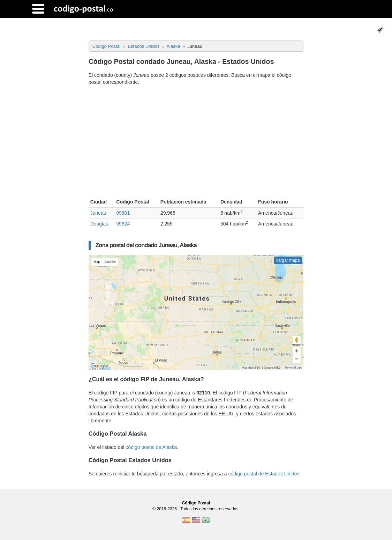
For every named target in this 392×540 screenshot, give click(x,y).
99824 (123, 224)
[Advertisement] (196, 143)
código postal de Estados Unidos (264, 474)
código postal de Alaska (151, 447)
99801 (123, 213)
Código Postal (196, 503)
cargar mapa (288, 260)
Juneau (98, 213)
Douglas (99, 224)
